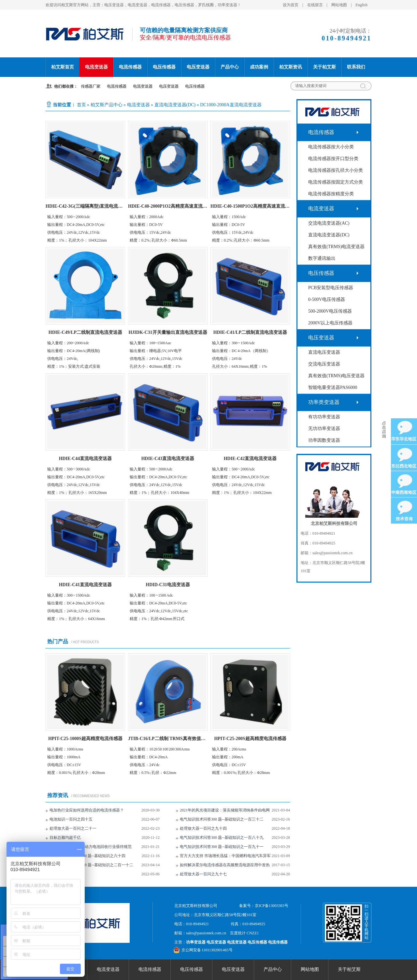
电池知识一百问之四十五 (71, 819)
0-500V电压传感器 (327, 299)
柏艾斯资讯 (291, 67)
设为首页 (291, 5)
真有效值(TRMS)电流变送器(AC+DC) (336, 249)
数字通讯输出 (322, 258)
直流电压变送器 (324, 352)
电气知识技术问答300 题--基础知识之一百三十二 (222, 819)
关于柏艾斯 (324, 67)
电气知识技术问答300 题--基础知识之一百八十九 (222, 838)
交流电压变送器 (324, 364)
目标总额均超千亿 (65, 838)
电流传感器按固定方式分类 (336, 182)
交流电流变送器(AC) (329, 223)
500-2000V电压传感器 (330, 311)
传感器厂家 (91, 86)
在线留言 (315, 5)
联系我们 (356, 67)
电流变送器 (96, 67)
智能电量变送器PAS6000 (333, 387)
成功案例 (259, 67)
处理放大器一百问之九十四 (203, 828)
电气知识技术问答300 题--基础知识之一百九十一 (222, 847)
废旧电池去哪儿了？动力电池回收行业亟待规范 (91, 847)
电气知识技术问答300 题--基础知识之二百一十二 (91, 865)
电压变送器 (198, 67)
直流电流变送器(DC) (175, 105)
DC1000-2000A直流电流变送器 (231, 105)
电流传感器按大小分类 (331, 147)
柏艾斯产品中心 (107, 105)
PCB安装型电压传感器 (331, 288)
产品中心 (230, 67)
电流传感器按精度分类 (331, 194)
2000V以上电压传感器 (330, 323)
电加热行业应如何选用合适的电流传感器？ (87, 810)
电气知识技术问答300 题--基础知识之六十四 (87, 856)
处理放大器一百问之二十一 (73, 828)
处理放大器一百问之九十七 (203, 874)
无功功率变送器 (324, 429)
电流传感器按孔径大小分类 (336, 170)
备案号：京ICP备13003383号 (264, 906)
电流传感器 (130, 67)
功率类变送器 (324, 402)
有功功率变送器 (324, 417)
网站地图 (339, 5)
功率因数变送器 (324, 440)
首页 (81, 105)
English (361, 5)
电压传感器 (164, 67)
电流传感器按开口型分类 (333, 159)
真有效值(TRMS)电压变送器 (336, 376)
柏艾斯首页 (63, 67)
